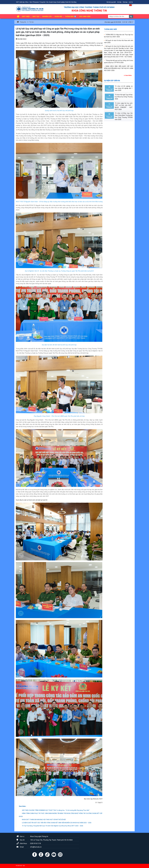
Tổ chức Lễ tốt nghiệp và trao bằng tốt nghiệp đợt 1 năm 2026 (119, 88)
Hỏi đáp (119, 2)
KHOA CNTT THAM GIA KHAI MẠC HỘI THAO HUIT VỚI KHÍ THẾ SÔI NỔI (42, 820)
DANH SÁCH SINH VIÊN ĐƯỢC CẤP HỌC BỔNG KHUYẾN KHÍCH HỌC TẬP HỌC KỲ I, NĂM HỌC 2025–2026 (119, 68)
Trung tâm (43, 2)
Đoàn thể (68, 2)
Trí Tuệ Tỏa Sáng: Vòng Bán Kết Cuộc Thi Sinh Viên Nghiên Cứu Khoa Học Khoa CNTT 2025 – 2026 (51, 826)
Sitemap (125, 2)
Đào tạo (36, 17)
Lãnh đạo (22, 2)
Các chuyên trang (51, 2)
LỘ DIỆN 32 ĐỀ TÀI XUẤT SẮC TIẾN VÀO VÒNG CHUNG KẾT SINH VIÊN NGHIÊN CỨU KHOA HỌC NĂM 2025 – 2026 (55, 823)
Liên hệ (131, 2)
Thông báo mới (110, 29)
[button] (131, 5)
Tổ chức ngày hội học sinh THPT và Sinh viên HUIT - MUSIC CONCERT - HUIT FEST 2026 (119, 106)
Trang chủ (22, 22)
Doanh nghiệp (61, 2)
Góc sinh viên (85, 17)
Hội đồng (74, 2)
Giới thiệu (26, 17)
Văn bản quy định (111, 2)
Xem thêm (128, 75)
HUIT (17, 2)
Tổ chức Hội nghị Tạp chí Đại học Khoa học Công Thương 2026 (119, 97)
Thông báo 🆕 (71, 17)
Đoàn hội (58, 17)
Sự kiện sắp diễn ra (112, 81)
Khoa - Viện (29, 2)
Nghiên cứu (47, 17)
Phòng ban (36, 2)
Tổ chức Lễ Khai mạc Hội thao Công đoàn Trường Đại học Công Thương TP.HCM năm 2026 (119, 116)
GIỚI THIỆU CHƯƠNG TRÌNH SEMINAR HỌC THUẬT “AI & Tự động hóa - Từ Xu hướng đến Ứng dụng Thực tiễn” (54, 810)
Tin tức (31, 22)
